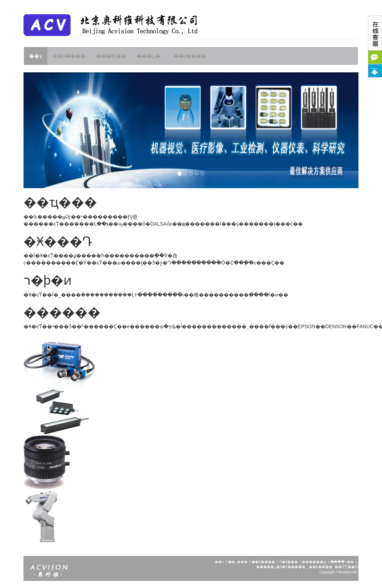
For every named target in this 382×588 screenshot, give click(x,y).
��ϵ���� (190, 56)
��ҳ (36, 56)
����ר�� (342, 562)
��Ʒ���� (69, 56)
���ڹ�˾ (150, 56)
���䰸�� (111, 56)
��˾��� (238, 562)
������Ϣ (314, 562)
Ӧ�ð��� (289, 562)
